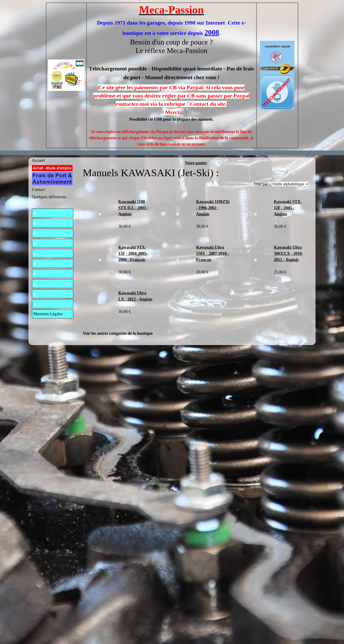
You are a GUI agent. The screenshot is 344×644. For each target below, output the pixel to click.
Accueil (38, 160)
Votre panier (196, 163)
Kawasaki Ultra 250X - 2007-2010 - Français (213, 254)
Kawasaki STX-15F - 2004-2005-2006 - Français (133, 254)
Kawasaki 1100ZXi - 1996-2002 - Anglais (213, 208)
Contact (38, 190)
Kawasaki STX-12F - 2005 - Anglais (288, 208)
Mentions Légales (48, 314)
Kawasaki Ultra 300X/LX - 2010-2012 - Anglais (288, 254)
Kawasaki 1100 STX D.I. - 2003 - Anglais (133, 208)
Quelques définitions (49, 197)
